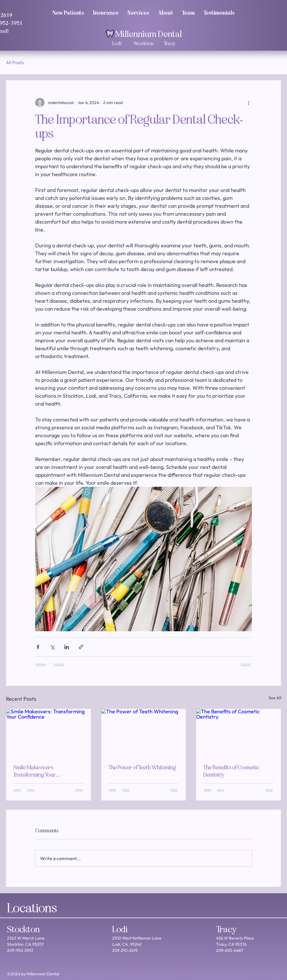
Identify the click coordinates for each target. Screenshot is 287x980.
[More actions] (248, 103)
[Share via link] (81, 647)
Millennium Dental (148, 34)
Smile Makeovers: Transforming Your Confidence (34, 771)
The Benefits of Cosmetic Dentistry (231, 771)
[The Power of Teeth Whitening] (144, 733)
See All (275, 698)
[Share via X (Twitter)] (52, 647)
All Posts (15, 62)
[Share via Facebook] (38, 647)
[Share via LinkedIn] (67, 647)
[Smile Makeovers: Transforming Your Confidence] (48, 733)
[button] (188, 12)
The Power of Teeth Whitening (142, 767)
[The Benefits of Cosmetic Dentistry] (239, 733)
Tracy (226, 929)
